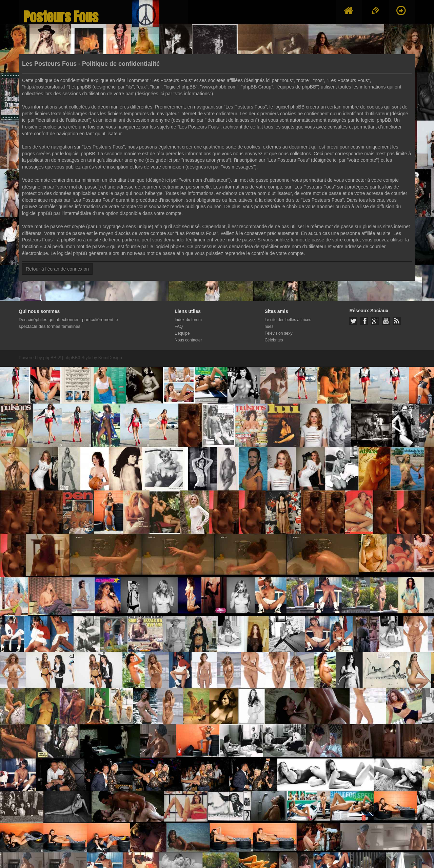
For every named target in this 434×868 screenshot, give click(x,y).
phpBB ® (52, 358)
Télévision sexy (278, 333)
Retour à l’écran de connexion (57, 269)
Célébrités (274, 340)
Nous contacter (188, 340)
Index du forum (188, 320)
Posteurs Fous (61, 17)
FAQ (179, 327)
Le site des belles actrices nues (288, 323)
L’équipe (182, 333)
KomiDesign (110, 358)
